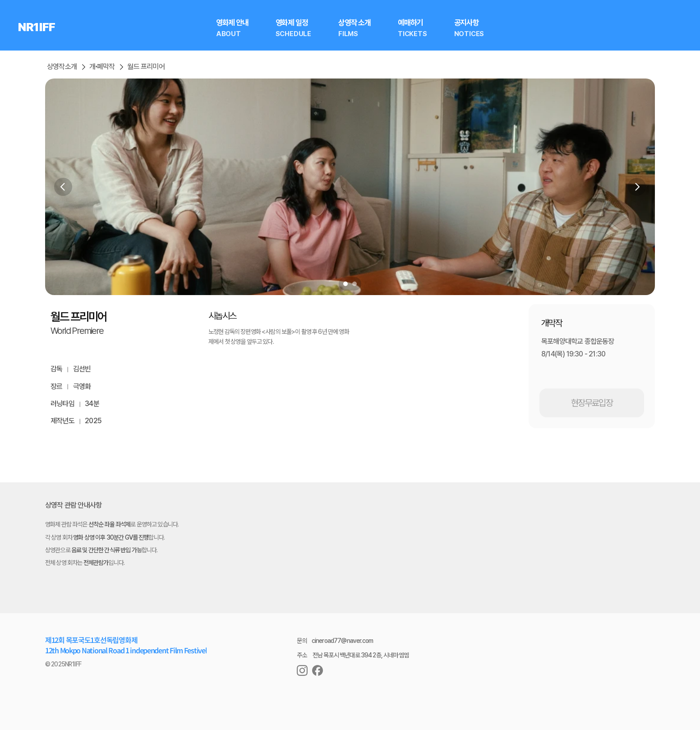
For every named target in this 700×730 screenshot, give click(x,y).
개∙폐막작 (102, 67)
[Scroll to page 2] (356, 284)
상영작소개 (62, 67)
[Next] (637, 187)
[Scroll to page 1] (344, 284)
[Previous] (63, 187)
